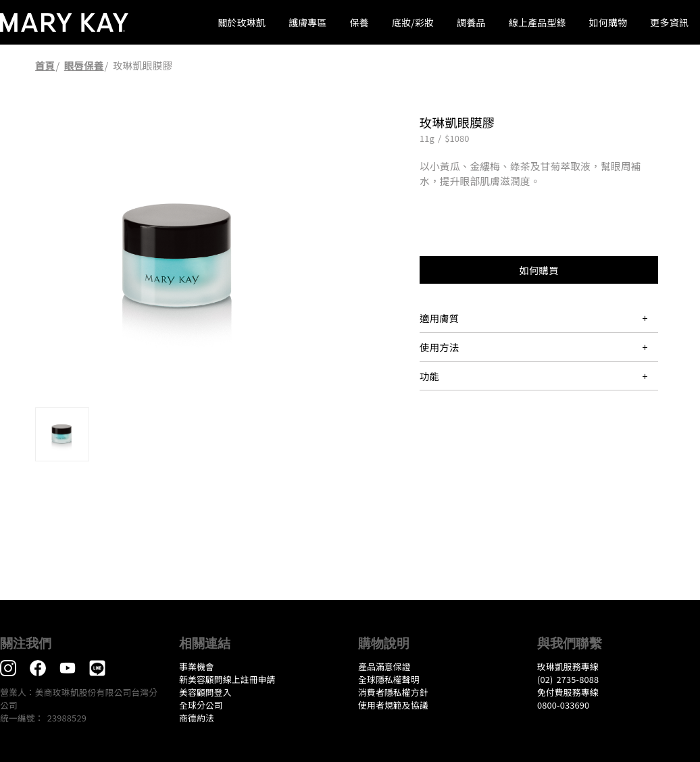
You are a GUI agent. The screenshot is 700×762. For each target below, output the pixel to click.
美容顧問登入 (205, 692)
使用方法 (439, 347)
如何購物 (608, 22)
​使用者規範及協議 (393, 705)
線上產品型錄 (537, 22)
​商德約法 (197, 718)
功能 (429, 376)
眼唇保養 (84, 65)
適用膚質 (439, 318)
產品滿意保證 (384, 666)
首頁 (45, 65)
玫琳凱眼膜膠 (143, 65)
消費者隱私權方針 (393, 692)
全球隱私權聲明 (389, 679)
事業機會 (197, 666)
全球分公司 (201, 705)
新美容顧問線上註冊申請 (227, 679)
